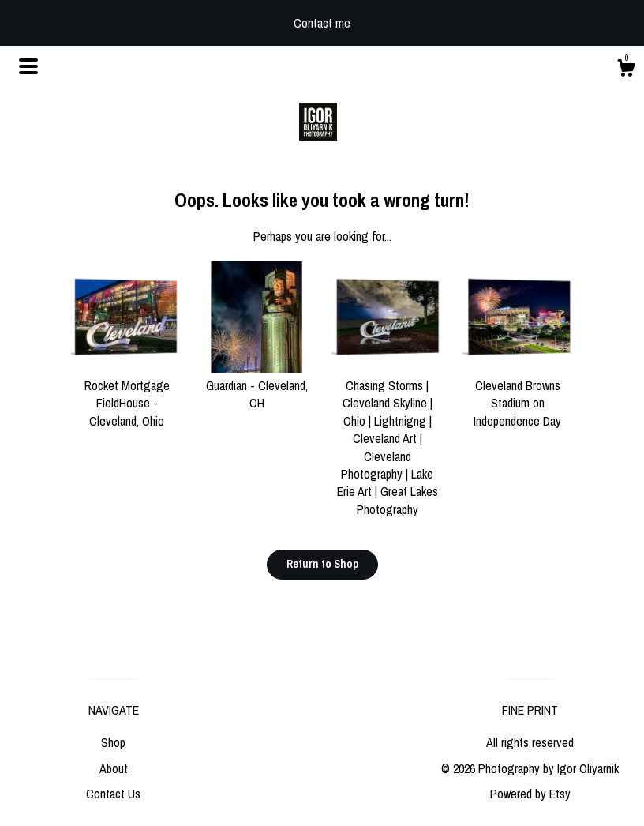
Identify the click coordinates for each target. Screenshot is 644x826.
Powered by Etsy (530, 794)
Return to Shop (322, 564)
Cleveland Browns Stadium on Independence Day (517, 394)
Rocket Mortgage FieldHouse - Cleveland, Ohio (127, 394)
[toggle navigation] (28, 66)
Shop (113, 742)
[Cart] (626, 70)
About (114, 768)
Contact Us (113, 794)
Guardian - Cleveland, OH (257, 386)
